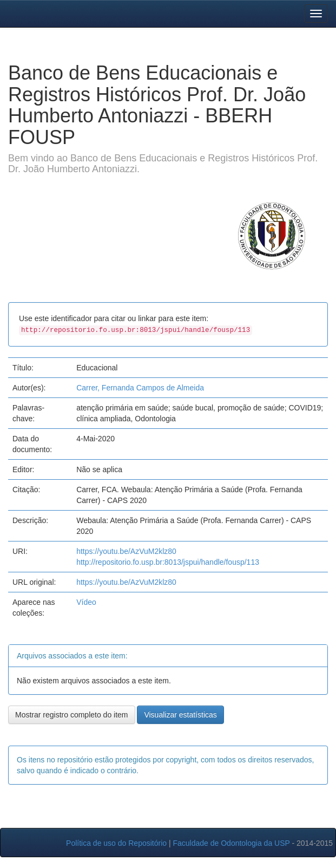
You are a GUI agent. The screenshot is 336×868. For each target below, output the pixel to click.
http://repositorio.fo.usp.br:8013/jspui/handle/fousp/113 (168, 562)
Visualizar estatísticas (180, 715)
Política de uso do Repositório (116, 843)
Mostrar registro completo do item (72, 715)
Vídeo (86, 602)
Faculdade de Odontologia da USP (231, 843)
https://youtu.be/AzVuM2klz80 (126, 551)
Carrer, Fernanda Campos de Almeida (140, 388)
